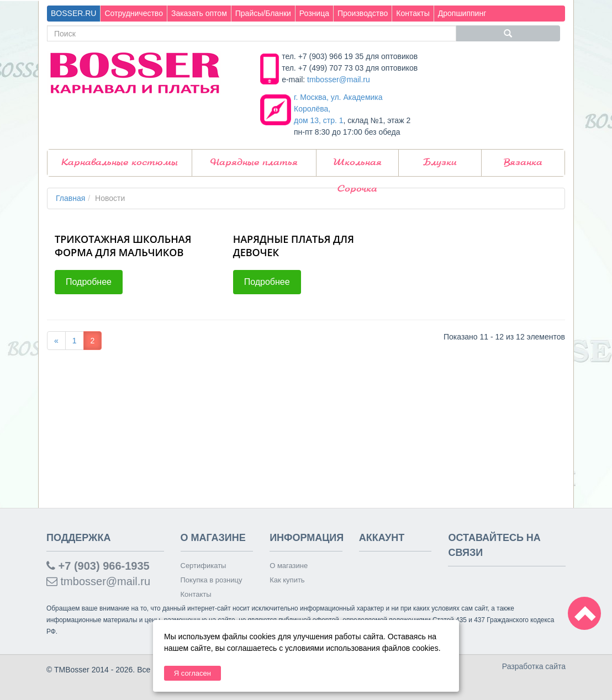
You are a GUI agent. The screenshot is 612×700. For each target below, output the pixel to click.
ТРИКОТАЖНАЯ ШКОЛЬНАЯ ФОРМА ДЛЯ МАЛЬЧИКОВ (123, 246)
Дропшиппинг (462, 13)
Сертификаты (204, 566)
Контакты (413, 13)
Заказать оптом (199, 13)
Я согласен (192, 673)
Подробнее (89, 282)
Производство (363, 13)
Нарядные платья (254, 163)
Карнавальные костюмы (120, 163)
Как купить (287, 580)
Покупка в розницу (212, 580)
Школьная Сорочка (357, 167)
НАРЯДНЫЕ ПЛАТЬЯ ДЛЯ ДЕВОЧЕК (294, 246)
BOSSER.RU (73, 13)
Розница (314, 13)
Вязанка (523, 163)
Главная (70, 198)
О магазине (289, 566)
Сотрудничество (133, 13)
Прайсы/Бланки (263, 13)
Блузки (440, 163)
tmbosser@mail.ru (339, 79)
